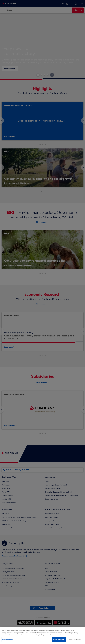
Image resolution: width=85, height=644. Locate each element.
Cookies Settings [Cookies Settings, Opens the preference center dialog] (7, 639)
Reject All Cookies (75, 639)
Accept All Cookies (59, 639)
